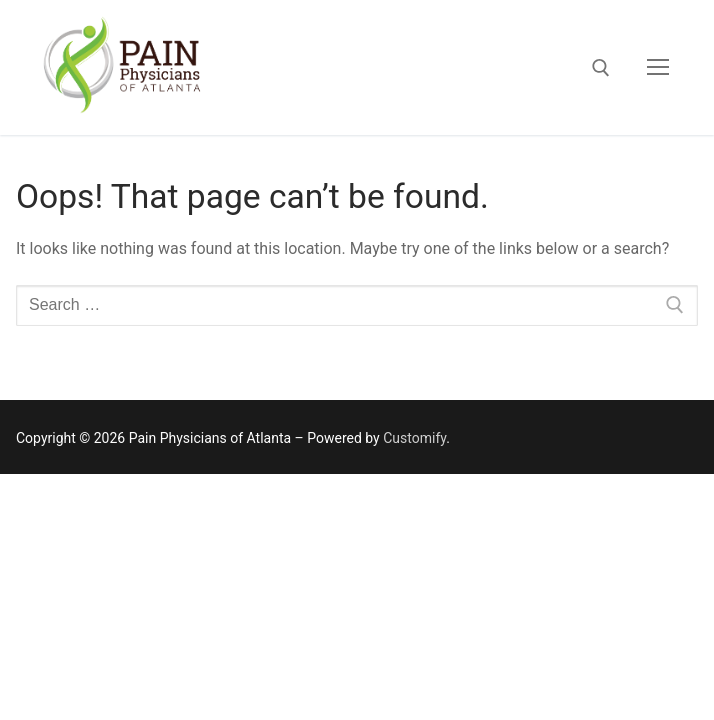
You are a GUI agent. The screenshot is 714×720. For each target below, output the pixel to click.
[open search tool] (601, 68)
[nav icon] (658, 68)
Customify (414, 438)
